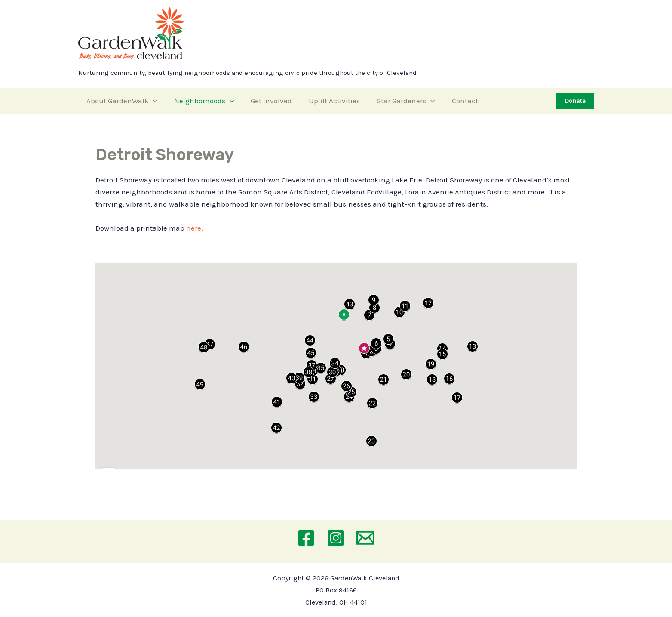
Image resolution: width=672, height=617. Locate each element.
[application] (152, 101)
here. (195, 228)
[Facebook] (306, 538)
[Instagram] (336, 538)
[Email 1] (365, 538)
